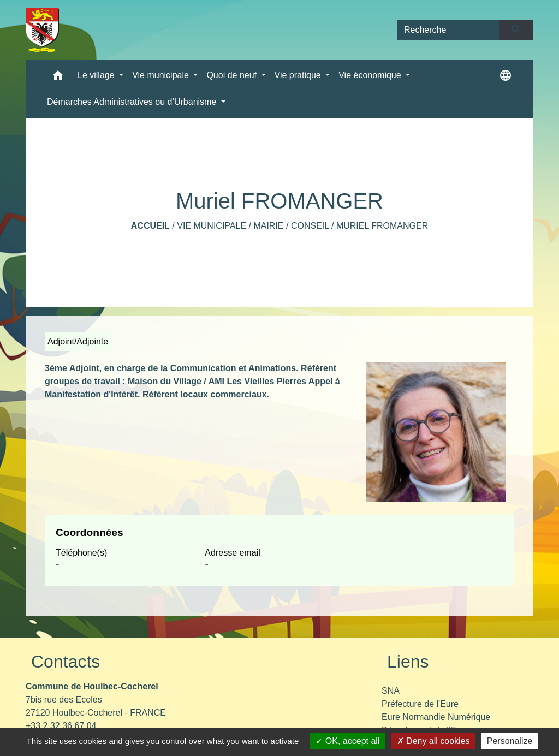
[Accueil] (42, 30)
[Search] (448, 30)
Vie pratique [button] (299, 75)
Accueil (150, 226)
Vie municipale (212, 226)
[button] (58, 78)
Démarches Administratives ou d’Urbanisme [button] (133, 102)
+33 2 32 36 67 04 (61, 726)
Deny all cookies (433, 741)
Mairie (268, 226)
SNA (391, 691)
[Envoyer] (517, 30)
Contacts (66, 662)
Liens (408, 662)
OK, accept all (347, 741)
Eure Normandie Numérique (436, 717)
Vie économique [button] (371, 75)
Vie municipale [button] (162, 75)
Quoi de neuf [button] (233, 75)
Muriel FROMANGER (382, 226)
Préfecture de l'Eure (420, 704)
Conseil (310, 226)
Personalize (510, 741)
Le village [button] (97, 75)
